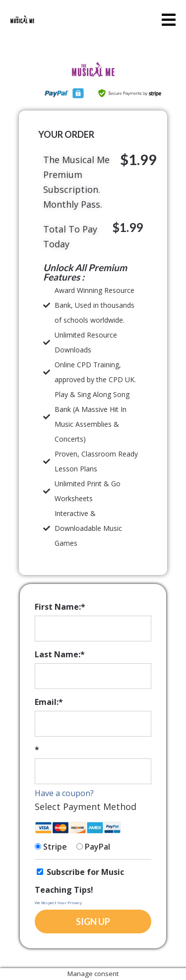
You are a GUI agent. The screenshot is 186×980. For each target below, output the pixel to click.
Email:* (49, 702)
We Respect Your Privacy (58, 902)
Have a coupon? (64, 793)
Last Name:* (60, 654)
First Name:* (60, 607)
